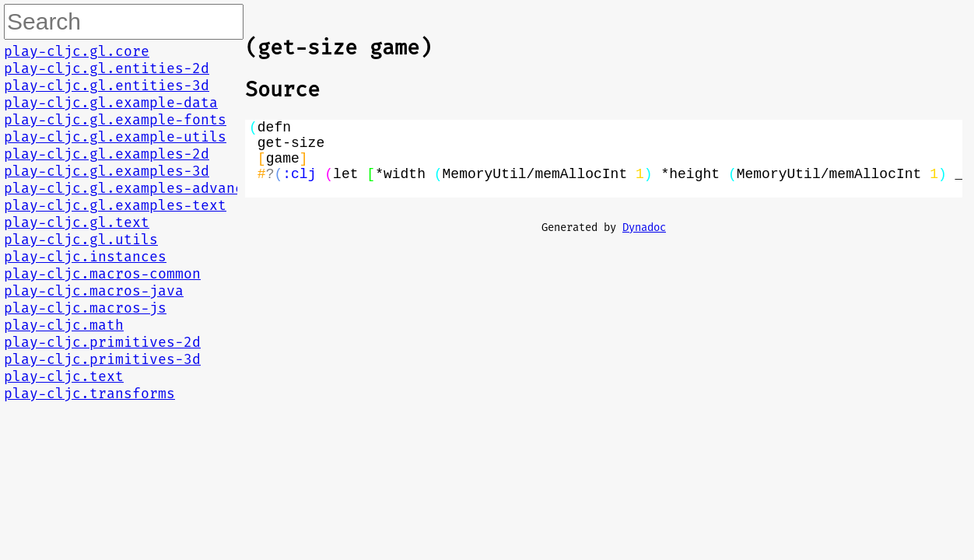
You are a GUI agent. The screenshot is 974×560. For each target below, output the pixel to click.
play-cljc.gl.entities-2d (107, 68)
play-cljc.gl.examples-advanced (132, 188)
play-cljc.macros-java (94, 291)
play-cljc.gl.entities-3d (107, 86)
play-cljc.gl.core (77, 51)
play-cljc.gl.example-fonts (115, 120)
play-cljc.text (64, 376)
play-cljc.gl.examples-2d (107, 154)
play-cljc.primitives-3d (102, 359)
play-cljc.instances (85, 257)
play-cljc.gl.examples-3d (107, 171)
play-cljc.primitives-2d (102, 342)
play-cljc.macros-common (102, 274)
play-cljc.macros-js (85, 308)
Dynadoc (644, 243)
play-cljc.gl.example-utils (115, 137)
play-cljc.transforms (89, 394)
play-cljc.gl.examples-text (115, 205)
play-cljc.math (64, 325)
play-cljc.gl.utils (81, 240)
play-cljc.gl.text (77, 222)
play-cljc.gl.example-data (111, 103)
